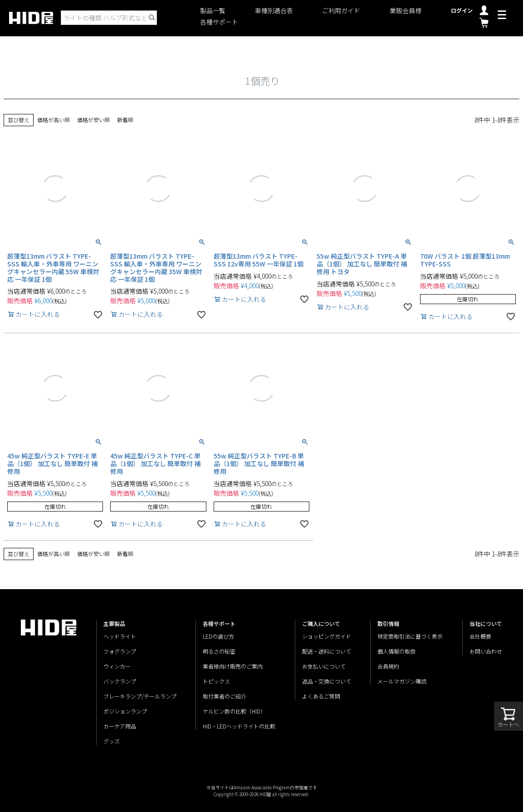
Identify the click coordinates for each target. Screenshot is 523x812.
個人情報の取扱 (396, 651)
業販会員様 (406, 11)
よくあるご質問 (321, 696)
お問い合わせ (486, 651)
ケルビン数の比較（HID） (234, 711)
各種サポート (219, 22)
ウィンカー (117, 666)
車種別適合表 (274, 11)
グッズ (112, 741)
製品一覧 (213, 11)
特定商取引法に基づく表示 (410, 636)
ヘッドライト (120, 636)
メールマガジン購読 (402, 681)
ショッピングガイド (327, 636)
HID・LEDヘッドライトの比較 (239, 726)
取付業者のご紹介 (225, 696)
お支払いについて (324, 666)
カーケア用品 (120, 726)
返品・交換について (327, 681)
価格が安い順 (93, 120)
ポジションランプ (125, 711)
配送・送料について (327, 651)
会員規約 (388, 666)
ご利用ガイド (341, 11)
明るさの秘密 (219, 651)
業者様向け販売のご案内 (233, 666)
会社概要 (480, 636)
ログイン (462, 10)
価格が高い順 (54, 120)
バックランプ (120, 681)
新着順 (125, 120)
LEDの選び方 (218, 636)
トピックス (216, 681)
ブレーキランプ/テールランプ (140, 696)
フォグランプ (120, 651)
